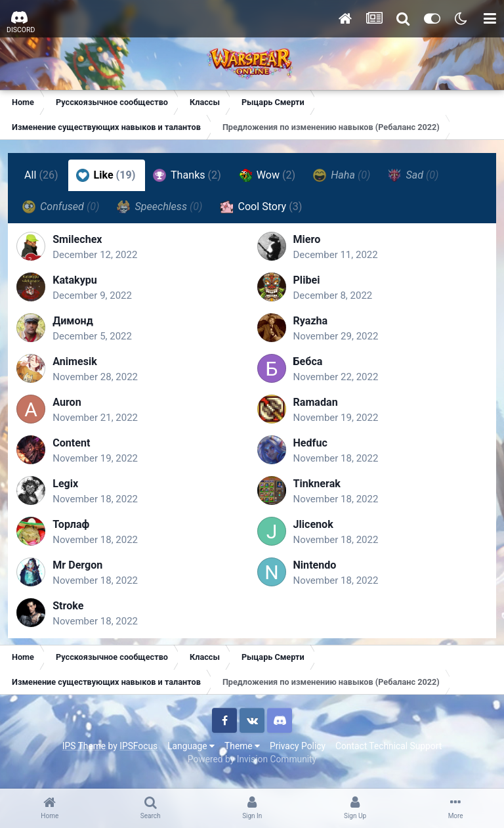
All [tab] (43, 175)
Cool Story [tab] (263, 207)
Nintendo (315, 570)
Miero (307, 244)
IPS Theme (84, 754)
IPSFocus (138, 754)
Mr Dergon (84, 570)
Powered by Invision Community (252, 768)
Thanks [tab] (189, 175)
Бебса (308, 366)
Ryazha (311, 325)
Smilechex (84, 244)
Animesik (81, 366)
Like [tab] (108, 175)
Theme (242, 754)
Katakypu (81, 285)
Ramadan (316, 407)
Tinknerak (317, 488)
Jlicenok (313, 529)
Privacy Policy (298, 754)
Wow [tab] (269, 175)
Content (78, 447)
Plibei (307, 285)
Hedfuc (310, 447)
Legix (72, 488)
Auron (73, 407)
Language (191, 754)
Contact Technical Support (388, 754)
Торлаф (77, 529)
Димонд (79, 325)
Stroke (74, 610)
